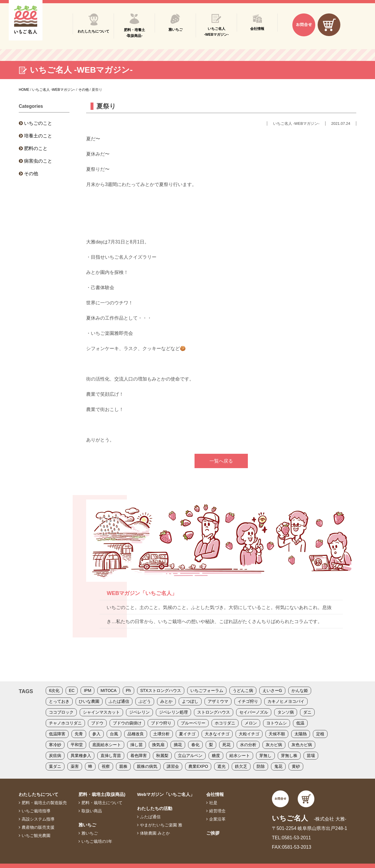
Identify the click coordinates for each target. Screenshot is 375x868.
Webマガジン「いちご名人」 (166, 794)
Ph (128, 690)
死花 (226, 745)
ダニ (307, 712)
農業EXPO (198, 766)
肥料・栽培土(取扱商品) (102, 794)
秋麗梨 (162, 756)
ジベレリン (139, 712)
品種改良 (136, 734)
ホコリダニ (225, 723)
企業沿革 (217, 819)
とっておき (59, 701)
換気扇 (158, 745)
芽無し (265, 756)
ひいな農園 (89, 701)
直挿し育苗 (111, 756)
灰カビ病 (274, 745)
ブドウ (97, 723)
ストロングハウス (214, 712)
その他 (31, 174)
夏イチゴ (187, 734)
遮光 (221, 766)
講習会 (173, 766)
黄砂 (296, 766)
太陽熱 (301, 734)
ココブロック (61, 712)
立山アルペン (190, 756)
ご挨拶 (213, 833)
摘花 (178, 745)
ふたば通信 (119, 701)
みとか (166, 701)
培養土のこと (38, 136)
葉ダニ (55, 766)
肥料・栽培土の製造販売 (44, 803)
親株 (123, 766)
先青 (79, 734)
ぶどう (145, 701)
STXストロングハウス (161, 690)
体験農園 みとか (155, 833)
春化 (195, 745)
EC (72, 690)
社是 (213, 803)
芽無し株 (289, 756)
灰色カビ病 (302, 745)
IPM (87, 690)
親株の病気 (147, 766)
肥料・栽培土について (102, 803)
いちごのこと (38, 123)
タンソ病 (286, 712)
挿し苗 (137, 745)
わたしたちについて (39, 794)
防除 (261, 766)
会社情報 (215, 794)
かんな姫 (300, 690)
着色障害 (139, 756)
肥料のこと (36, 148)
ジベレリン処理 (173, 712)
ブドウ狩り (161, 723)
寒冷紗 (55, 745)
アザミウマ (218, 701)
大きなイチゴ (217, 734)
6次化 (54, 690)
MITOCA (108, 690)
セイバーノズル (254, 712)
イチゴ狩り (248, 701)
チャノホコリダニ (65, 723)
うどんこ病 (243, 690)
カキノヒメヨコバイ (286, 701)
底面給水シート (107, 745)
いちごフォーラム (207, 690)
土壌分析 (161, 734)
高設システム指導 (38, 819)
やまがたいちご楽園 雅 (161, 825)
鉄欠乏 (241, 766)
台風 (114, 734)
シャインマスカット (101, 712)
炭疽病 (55, 756)
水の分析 (248, 745)
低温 (300, 723)
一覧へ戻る (221, 461)
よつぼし (190, 701)
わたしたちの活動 (155, 808)
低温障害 (57, 734)
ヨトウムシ (277, 723)
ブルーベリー (193, 723)
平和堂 (77, 745)
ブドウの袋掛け (127, 723)
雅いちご (87, 825)
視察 (106, 766)
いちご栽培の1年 (97, 841)
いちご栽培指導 (36, 811)
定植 (320, 734)
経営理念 (217, 811)
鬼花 (278, 766)
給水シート (240, 756)
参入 (96, 734)
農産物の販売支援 (38, 827)
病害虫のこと (38, 161)
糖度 (216, 756)
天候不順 (277, 734)
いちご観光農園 (36, 835)
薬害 (75, 766)
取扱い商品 (92, 811)
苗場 (311, 756)
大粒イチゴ (249, 734)
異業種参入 (81, 756)
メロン (251, 723)
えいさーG (272, 690)
